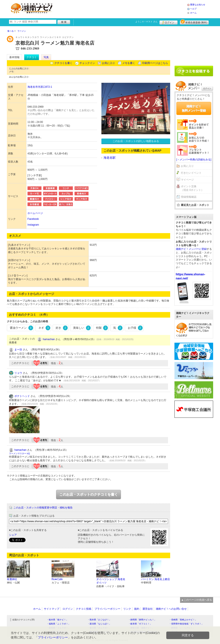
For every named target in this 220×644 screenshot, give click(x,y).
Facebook (33, 219)
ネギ (44, 328)
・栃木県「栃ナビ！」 (57, 620)
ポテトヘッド (22, 396)
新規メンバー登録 (194, 22)
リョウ (18, 373)
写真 (46, 57)
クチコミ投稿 (84, 609)
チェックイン (87, 63)
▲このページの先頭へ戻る (197, 600)
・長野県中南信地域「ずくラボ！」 (186, 624)
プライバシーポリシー (107, 609)
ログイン (169, 22)
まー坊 (18, 350)
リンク (127, 609)
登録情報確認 (189, 197)
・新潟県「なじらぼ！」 (99, 624)
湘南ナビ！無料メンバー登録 (194, 108)
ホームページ (35, 213)
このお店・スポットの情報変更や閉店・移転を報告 (43, 508)
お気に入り (108, 63)
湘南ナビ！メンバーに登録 (191, 249)
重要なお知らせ (198, 5)
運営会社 (148, 609)
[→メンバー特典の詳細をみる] (194, 160)
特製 (102, 328)
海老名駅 (110, 158)
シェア (13, 535)
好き (62, 328)
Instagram (33, 225)
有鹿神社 (12, 579)
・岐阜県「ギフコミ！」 (140, 624)
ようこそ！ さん (146, 22)
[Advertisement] (122, 9)
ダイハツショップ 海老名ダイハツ (111, 581)
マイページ (187, 180)
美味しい (82, 328)
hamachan (49, 339)
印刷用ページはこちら (155, 63)
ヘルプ (193, 9)
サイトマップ (52, 609)
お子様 (135, 328)
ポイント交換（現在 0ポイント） (192, 188)
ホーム (193, 13)
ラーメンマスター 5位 (20, 453)
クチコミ (32, 57)
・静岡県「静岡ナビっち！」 (142, 620)
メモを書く (129, 63)
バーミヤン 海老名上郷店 (155, 579)
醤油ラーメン (21, 328)
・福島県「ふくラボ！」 (58, 624)
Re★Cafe (57, 579)
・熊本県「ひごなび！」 (99, 620)
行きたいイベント (191, 173)
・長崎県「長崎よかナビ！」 (183, 620)
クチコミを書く (63, 63)
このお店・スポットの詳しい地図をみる (136, 141)
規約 (137, 609)
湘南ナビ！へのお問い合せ (171, 609)
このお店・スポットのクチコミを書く (89, 494)
